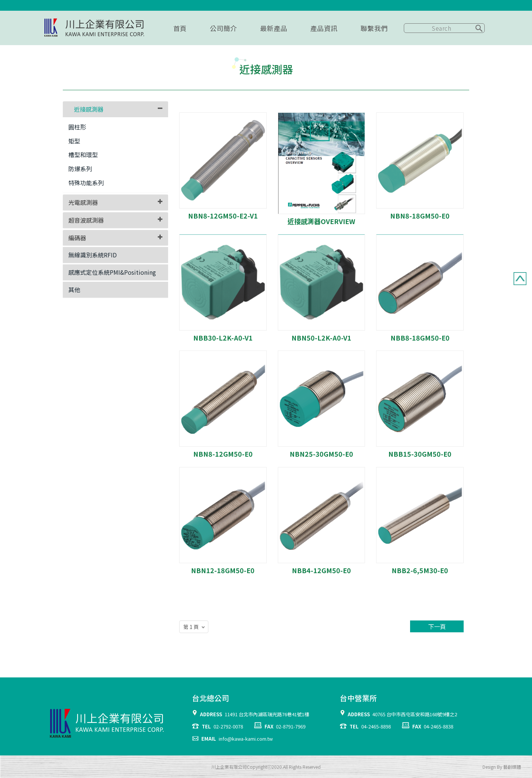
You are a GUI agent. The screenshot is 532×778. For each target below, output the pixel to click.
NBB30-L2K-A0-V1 (223, 338)
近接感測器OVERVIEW (321, 221)
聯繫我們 (374, 28)
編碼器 (77, 238)
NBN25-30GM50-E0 (321, 454)
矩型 (74, 141)
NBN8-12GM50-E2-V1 (223, 216)
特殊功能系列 (86, 183)
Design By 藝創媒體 (502, 767)
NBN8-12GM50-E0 (223, 454)
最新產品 (274, 28)
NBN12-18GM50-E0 (223, 570)
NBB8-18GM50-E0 (420, 338)
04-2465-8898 (376, 726)
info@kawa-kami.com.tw (246, 739)
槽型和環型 (83, 155)
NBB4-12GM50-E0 (321, 570)
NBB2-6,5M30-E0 (420, 570)
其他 (74, 290)
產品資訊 (324, 28)
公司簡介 (224, 28)
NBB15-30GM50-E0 (420, 454)
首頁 (180, 28)
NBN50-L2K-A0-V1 (321, 338)
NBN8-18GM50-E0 (420, 216)
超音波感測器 (86, 220)
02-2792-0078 (228, 726)
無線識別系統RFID (93, 255)
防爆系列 (80, 169)
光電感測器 (83, 202)
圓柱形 (77, 127)
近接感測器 (89, 109)
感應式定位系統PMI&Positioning (112, 272)
